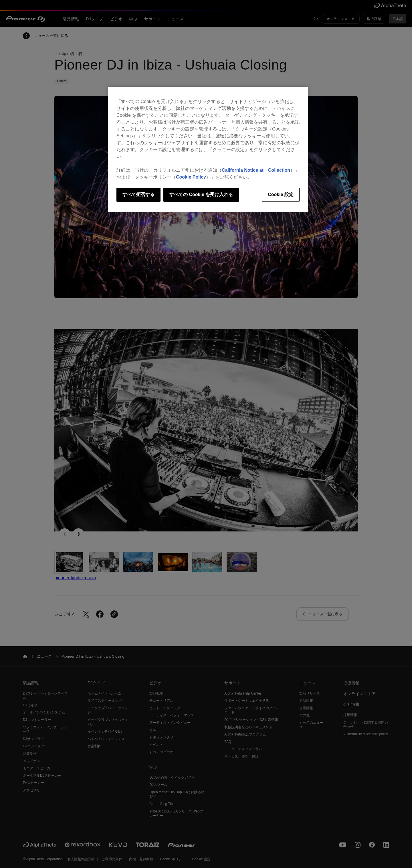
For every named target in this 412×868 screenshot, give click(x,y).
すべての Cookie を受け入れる (201, 194)
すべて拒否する (138, 194)
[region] (208, 149)
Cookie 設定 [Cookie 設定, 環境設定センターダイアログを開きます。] (281, 194)
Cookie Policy (191, 177)
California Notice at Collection (256, 170)
